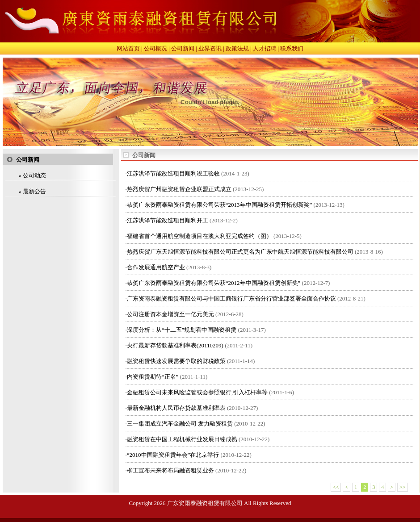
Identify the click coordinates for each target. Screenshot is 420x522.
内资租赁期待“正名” (153, 377)
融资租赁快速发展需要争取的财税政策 (176, 361)
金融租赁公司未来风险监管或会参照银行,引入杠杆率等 (197, 392)
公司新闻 (183, 48)
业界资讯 (210, 48)
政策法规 (237, 48)
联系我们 (292, 48)
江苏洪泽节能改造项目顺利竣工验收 (173, 173)
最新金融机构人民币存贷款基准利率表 (176, 408)
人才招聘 (265, 48)
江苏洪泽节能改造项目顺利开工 (168, 220)
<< (336, 487)
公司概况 (155, 48)
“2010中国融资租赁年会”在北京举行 (173, 455)
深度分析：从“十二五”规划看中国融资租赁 (182, 330)
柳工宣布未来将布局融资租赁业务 (170, 470)
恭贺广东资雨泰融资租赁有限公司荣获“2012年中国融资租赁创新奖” (214, 283)
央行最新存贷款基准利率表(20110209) (175, 345)
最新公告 (34, 191)
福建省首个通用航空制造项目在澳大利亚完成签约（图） (199, 236)
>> (403, 487)
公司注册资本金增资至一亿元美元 (170, 314)
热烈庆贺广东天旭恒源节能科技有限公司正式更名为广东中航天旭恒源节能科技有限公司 (240, 252)
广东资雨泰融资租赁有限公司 (205, 503)
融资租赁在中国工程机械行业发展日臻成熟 (182, 439)
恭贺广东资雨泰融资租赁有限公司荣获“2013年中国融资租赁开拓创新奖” (220, 205)
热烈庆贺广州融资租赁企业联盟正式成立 (179, 189)
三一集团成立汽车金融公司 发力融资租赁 (180, 424)
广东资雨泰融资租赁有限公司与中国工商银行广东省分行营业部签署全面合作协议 (231, 299)
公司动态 (34, 175)
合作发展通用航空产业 (156, 267)
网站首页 (128, 48)
